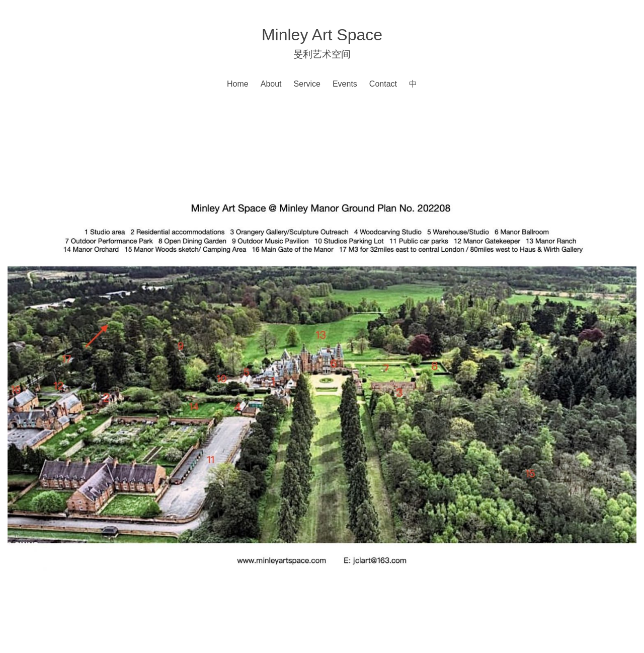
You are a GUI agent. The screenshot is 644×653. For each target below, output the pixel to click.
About (271, 84)
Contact (383, 84)
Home (238, 84)
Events (345, 84)
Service (307, 84)
